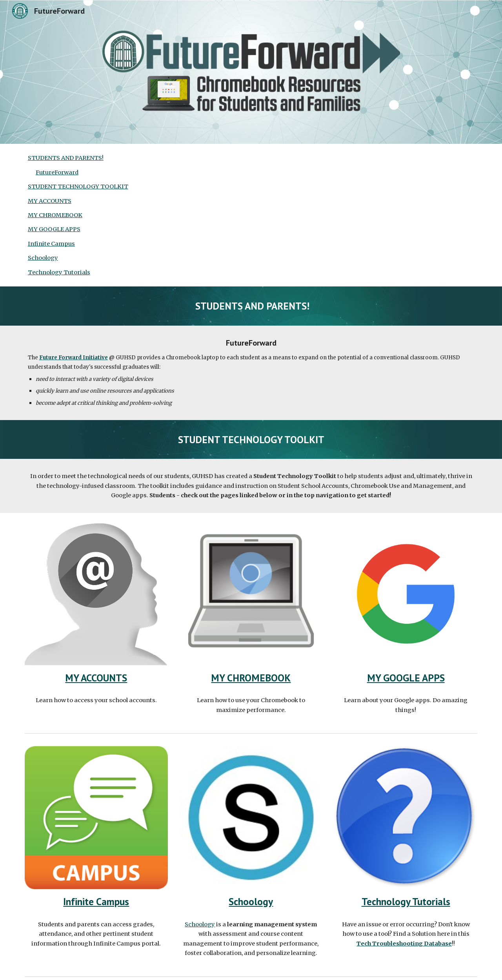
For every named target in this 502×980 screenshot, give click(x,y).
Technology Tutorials (59, 272)
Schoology (43, 258)
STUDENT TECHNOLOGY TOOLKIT (78, 187)
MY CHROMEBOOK (55, 215)
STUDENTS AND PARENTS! (66, 158)
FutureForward (57, 172)
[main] (251, 306)
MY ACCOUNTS (50, 201)
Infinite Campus (51, 244)
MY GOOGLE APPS (54, 229)
